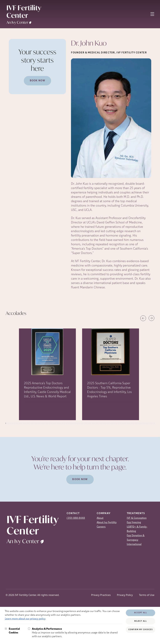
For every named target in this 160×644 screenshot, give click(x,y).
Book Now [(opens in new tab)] (37, 81)
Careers (101, 527)
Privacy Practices (101, 595)
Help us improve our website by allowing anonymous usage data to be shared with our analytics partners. (77, 632)
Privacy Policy (125, 595)
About (100, 518)
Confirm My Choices (140, 630)
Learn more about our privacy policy (25, 619)
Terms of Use (147, 595)
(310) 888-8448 (76, 518)
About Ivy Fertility (107, 523)
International (134, 544)
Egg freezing (134, 523)
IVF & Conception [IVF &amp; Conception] (137, 518)
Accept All (140, 613)
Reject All (140, 621)
